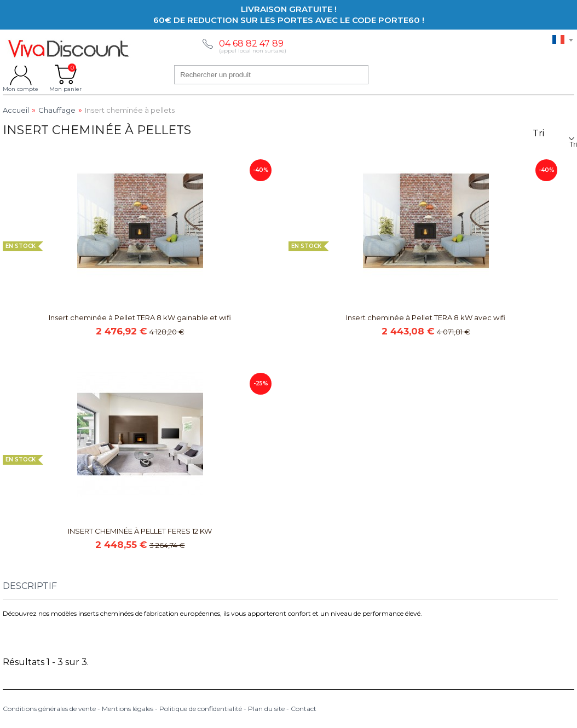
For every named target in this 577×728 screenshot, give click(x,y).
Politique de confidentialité (201, 709)
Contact (304, 709)
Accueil (16, 110)
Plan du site (266, 709)
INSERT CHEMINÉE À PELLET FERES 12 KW (140, 531)
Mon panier (65, 74)
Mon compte (21, 74)
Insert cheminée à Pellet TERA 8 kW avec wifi (426, 317)
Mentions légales (128, 709)
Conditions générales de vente (49, 709)
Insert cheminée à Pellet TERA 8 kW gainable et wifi (140, 317)
